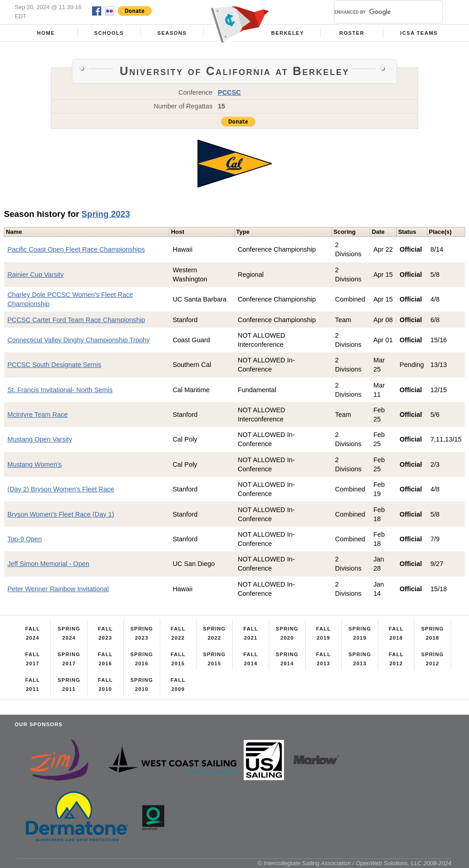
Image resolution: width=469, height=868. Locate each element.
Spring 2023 (106, 214)
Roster (352, 33)
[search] (377, 12)
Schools (109, 33)
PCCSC (229, 92)
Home (46, 33)
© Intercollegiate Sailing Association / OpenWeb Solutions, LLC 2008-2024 (355, 863)
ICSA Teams (419, 33)
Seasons (172, 33)
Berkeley (288, 33)
